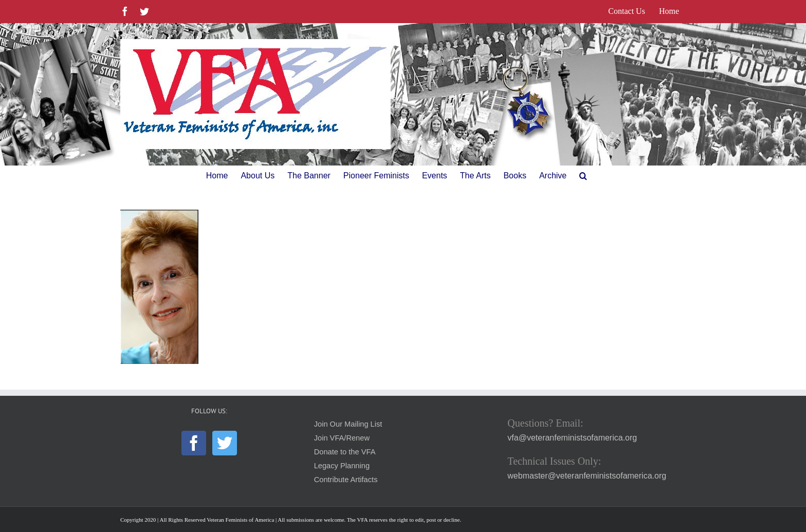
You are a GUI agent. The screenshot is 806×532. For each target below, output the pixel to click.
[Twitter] (225, 443)
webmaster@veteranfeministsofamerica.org (587, 476)
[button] (583, 176)
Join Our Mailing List (348, 424)
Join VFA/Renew (342, 438)
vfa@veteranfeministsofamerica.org (572, 438)
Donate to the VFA (345, 452)
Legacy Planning (342, 466)
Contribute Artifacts (346, 480)
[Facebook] (194, 443)
